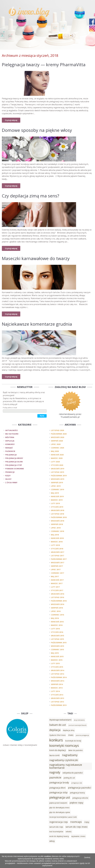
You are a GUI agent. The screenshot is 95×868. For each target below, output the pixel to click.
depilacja (10, 441)
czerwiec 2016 (57, 615)
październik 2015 (59, 643)
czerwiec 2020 (57, 448)
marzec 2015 (57, 660)
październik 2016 (59, 601)
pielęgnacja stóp (14, 465)
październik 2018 (59, 517)
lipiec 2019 (56, 486)
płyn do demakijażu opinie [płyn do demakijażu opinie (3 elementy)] (60, 812)
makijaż (9, 448)
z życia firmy (11, 483)
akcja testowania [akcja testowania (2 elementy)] (79, 720)
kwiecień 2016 (57, 622)
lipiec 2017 (56, 569)
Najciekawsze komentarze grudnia (37, 324)
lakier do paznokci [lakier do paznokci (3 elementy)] (76, 750)
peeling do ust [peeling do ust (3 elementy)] (69, 778)
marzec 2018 (57, 542)
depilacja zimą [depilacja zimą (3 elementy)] (69, 730)
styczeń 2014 (57, 695)
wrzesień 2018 (57, 521)
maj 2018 (55, 535)
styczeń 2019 (57, 507)
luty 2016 (55, 629)
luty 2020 (55, 462)
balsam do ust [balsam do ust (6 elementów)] (58, 725)
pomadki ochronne (15, 469)
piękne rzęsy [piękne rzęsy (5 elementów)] (76, 803)
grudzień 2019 (57, 469)
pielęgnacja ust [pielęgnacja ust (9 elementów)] (60, 797)
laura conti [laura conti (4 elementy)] (54, 755)
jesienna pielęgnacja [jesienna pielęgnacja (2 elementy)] (82, 735)
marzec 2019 (57, 500)
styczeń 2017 (57, 590)
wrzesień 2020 (57, 437)
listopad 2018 (57, 514)
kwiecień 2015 (57, 656)
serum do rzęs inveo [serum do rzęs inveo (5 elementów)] (77, 827)
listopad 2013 (57, 702)
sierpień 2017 (57, 566)
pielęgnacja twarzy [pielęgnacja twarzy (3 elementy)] (77, 793)
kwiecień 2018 (57, 538)
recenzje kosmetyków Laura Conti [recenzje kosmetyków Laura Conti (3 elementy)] (63, 817)
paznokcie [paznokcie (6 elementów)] (55, 777)
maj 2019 (55, 493)
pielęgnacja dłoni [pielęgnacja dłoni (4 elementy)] (57, 788)
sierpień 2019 (57, 483)
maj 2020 (55, 451)
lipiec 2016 (56, 611)
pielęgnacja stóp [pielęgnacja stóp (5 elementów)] (58, 792)
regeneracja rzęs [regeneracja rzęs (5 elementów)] (59, 822)
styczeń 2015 (57, 667)
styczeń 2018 (57, 549)
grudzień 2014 (57, 670)
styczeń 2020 (57, 465)
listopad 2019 (57, 472)
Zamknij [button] (87, 857)
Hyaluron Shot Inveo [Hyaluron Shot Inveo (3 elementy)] (58, 735)
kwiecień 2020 (57, 455)
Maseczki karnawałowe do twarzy (36, 258)
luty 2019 (55, 503)
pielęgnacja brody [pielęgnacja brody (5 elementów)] (59, 782)
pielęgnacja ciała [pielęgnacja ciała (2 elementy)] (77, 783)
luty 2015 (55, 663)
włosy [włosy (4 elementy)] (52, 841)
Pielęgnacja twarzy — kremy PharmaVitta (44, 65)
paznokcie (10, 451)
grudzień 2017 (57, 552)
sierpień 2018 (57, 524)
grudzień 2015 (57, 636)
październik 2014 (59, 677)
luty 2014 (55, 691)
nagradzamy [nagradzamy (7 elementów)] (70, 755)
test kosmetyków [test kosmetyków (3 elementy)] (56, 832)
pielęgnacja (11, 455)
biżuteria (10, 437)
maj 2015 (55, 653)
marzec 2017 (57, 583)
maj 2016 (55, 618)
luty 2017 (55, 587)
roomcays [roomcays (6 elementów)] (76, 822)
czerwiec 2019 (57, 489)
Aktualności (12, 430)
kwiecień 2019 (57, 496)
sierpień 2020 (57, 441)
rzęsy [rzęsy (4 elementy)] (87, 822)
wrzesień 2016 (57, 604)
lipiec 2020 (56, 444)
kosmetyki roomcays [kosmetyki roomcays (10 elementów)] (64, 745)
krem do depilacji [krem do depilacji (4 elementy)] (58, 750)
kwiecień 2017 (57, 580)
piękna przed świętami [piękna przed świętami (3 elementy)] (58, 803)
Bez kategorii (12, 434)
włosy (8, 479)
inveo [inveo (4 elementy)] (71, 735)
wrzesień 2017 (57, 563)
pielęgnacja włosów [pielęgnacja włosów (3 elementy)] (80, 798)
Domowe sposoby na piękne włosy (37, 130)
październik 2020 (59, 434)
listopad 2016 (57, 597)
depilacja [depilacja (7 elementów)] (55, 730)
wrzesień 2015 (57, 646)
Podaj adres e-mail (10, 408)
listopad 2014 (57, 674)
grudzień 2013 (57, 698)
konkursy (10, 444)
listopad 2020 (57, 430)
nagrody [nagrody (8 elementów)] (55, 772)
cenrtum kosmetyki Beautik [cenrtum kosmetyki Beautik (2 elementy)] (77, 725)
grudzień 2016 (57, 594)
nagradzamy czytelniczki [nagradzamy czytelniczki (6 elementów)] (64, 760)
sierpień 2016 (57, 608)
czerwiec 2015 (57, 650)
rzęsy (8, 476)
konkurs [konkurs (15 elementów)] (56, 740)
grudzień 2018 (57, 510)
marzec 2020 (57, 458)
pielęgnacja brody (14, 458)
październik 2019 (59, 476)
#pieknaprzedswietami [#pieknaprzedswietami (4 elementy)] (60, 720)
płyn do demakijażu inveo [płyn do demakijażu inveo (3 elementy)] (59, 808)
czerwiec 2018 (57, 531)
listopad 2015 (57, 639)
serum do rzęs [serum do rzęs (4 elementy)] (56, 827)
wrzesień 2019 (57, 479)
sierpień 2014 (57, 684)
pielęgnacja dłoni (14, 462)
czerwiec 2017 (57, 573)
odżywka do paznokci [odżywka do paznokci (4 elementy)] (73, 773)
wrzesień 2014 (57, 681)
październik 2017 (59, 559)
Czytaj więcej (11, 120)
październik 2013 (59, 705)
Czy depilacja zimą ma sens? (30, 196)
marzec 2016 (57, 625)
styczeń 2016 (57, 632)
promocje (10, 472)
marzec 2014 (57, 688)
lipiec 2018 (56, 528)
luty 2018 (55, 545)
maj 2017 (55, 576)
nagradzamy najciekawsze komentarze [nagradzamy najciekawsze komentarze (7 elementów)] (66, 766)
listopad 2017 (57, 556)
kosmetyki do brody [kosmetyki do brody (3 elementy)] (73, 741)
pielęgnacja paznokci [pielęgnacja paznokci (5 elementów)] (80, 788)
